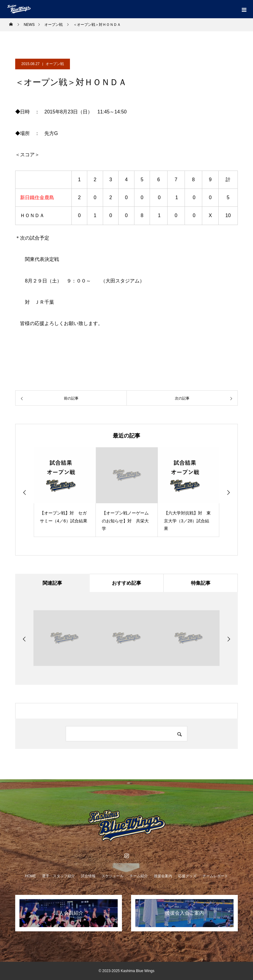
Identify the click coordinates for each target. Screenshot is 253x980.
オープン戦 (55, 64)
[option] (65, 492)
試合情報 (88, 876)
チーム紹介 (139, 876)
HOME (30, 876)
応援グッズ (187, 876)
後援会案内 (163, 876)
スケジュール (113, 876)
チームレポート (215, 876)
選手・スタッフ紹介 (58, 876)
